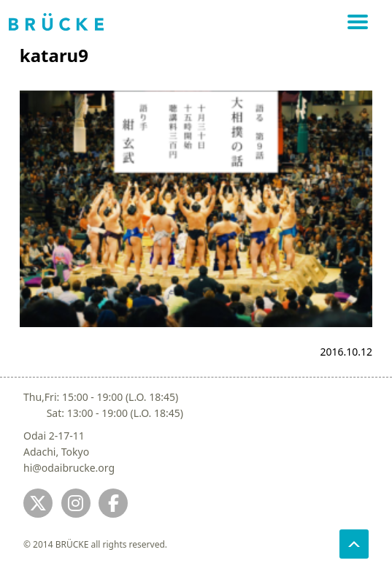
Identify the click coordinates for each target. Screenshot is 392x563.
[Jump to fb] (113, 503)
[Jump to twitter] (38, 503)
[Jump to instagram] (76, 503)
